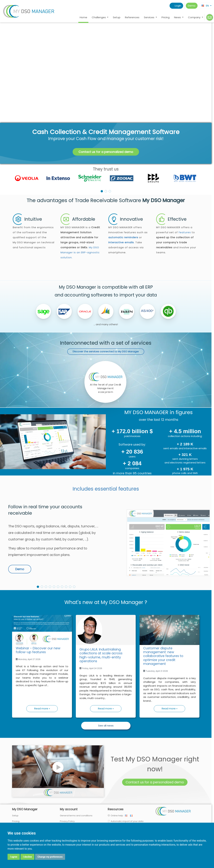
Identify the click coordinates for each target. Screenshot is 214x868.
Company (195, 17)
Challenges (99, 17)
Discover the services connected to (106, 351)
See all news (106, 726)
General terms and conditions (76, 816)
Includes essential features (106, 489)
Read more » (42, 708)
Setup (117, 17)
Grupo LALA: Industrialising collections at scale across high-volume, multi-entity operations (101, 655)
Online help (118, 816)
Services (149, 17)
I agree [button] (14, 857)
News (178, 17)
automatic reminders (123, 237)
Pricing (166, 17)
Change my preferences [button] (50, 857)
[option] (106, 178)
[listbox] (106, 178)
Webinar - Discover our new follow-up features (38, 650)
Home (83, 17)
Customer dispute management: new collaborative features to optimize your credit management (163, 656)
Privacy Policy (67, 821)
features (185, 232)
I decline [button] (27, 857)
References (132, 17)
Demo (192, 6)
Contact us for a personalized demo (106, 152)
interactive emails (121, 242)
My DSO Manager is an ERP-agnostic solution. (80, 252)
